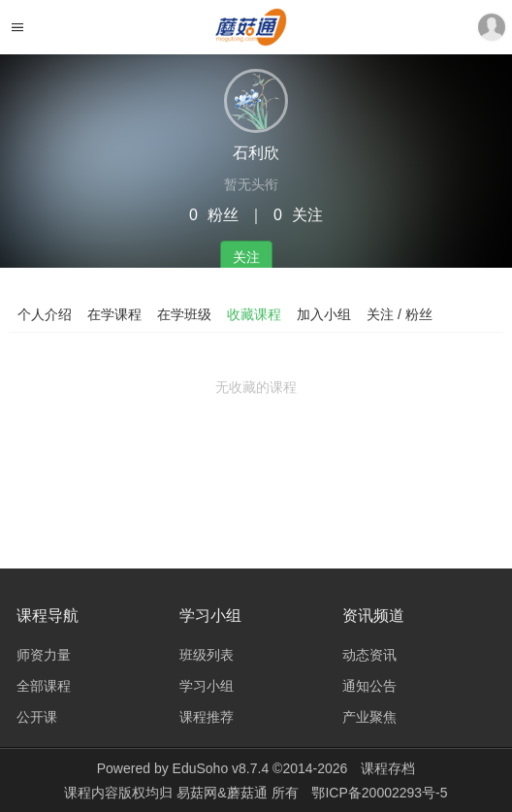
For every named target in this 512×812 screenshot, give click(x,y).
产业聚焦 (369, 717)
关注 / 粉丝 (400, 314)
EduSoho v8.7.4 (221, 768)
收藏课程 (254, 314)
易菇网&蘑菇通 (224, 793)
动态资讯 (369, 655)
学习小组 (207, 686)
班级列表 (207, 655)
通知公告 (369, 686)
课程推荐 (207, 717)
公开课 (37, 717)
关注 (246, 257)
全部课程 (44, 686)
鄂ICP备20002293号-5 (379, 793)
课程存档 (388, 768)
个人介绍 (45, 314)
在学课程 (114, 314)
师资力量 (44, 655)
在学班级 (184, 314)
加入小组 (324, 314)
